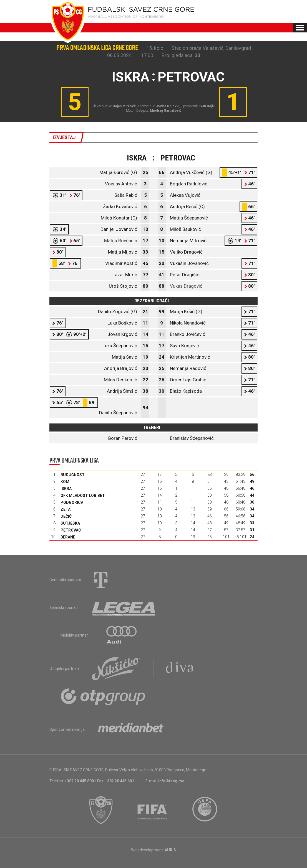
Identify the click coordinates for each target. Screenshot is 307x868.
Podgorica (72, 502)
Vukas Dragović (186, 286)
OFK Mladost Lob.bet (83, 496)
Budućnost (73, 475)
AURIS (170, 850)
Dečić (66, 516)
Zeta (66, 509)
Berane (68, 537)
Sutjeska (70, 523)
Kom (65, 482)
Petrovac (71, 530)
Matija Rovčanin (121, 241)
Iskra (66, 489)
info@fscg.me (171, 781)
